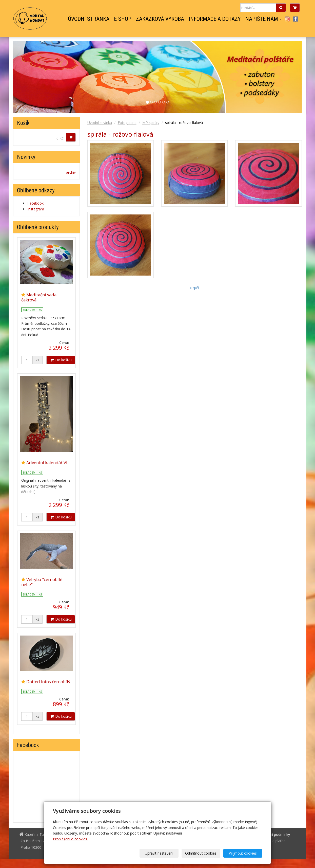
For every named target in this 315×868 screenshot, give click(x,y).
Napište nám (264, 19)
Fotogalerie (127, 123)
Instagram (287, 19)
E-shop (123, 19)
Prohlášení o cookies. (70, 839)
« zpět (195, 288)
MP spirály (151, 123)
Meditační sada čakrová (39, 297)
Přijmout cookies (243, 853)
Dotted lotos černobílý (48, 682)
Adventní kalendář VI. (47, 463)
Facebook (296, 19)
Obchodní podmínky (274, 834)
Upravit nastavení (159, 853)
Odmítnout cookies (201, 853)
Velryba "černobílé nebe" (42, 582)
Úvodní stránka (89, 19)
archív (71, 172)
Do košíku (61, 360)
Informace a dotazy (215, 19)
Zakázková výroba (160, 19)
